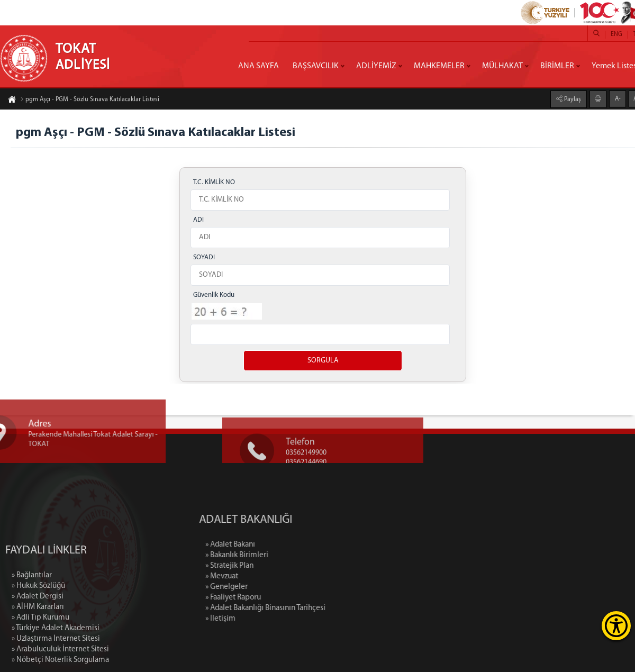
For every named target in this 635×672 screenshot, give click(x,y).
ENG (616, 34)
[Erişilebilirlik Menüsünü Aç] (616, 626)
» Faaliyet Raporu (270, 598)
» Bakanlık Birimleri (273, 555)
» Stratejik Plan (266, 566)
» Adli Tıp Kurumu (40, 652)
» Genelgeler (263, 587)
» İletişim (257, 619)
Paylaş (572, 99)
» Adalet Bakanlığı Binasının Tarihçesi (302, 608)
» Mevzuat (258, 576)
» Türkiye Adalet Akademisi (56, 662)
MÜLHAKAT (502, 66)
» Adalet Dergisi (38, 630)
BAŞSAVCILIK (316, 66)
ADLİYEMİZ (376, 66)
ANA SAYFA (258, 66)
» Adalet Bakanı (267, 545)
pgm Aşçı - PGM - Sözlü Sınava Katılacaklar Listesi (90, 100)
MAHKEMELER (439, 66)
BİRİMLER (557, 66)
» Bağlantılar (32, 609)
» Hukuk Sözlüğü (38, 620)
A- (618, 98)
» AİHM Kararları (38, 641)
